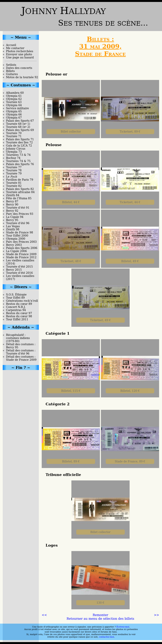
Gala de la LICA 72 (19, 146)
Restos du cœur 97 (19, 313)
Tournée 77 (14, 167)
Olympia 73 (14, 152)
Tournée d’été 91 (18, 208)
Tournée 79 (14, 173)
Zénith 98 (13, 229)
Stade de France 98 (19, 232)
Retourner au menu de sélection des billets (100, 619)
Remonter (100, 615)
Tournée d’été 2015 (19, 267)
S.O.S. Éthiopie (16, 295)
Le (11, 177)
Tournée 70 (14, 133)
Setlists (11, 65)
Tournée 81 (14, 183)
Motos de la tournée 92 (22, 77)
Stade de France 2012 (21, 257)
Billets (10, 71)
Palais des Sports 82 (20, 189)
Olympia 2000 (16, 239)
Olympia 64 (14, 105)
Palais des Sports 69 (20, 130)
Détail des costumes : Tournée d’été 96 (21, 352)
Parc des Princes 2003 (21, 242)
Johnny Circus (16, 149)
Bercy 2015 (14, 270)
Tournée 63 (14, 102)
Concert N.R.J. (16, 307)
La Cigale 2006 (16, 251)
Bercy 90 (12, 205)
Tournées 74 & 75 (18, 161)
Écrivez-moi (123, 627)
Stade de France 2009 (21, 254)
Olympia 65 (14, 111)
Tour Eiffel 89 (15, 298)
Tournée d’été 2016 (19, 273)
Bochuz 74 (13, 158)
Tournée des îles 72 (19, 142)
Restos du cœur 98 (19, 316)
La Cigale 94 (15, 217)
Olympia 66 (14, 114)
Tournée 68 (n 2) (18, 127)
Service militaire (17, 108)
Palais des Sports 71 (20, 139)
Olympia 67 (14, 118)
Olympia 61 (14, 96)
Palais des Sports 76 (20, 164)
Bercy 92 (12, 211)
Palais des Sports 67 (20, 121)
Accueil (11, 45)
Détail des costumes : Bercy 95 (21, 346)
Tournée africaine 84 (20, 192)
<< (44, 615)
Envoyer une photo (19, 54)
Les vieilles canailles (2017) (20, 277)
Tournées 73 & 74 (18, 155)
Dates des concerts (19, 68)
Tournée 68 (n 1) (18, 124)
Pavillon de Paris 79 (20, 180)
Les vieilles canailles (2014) (20, 262)
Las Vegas (13, 226)
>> (156, 615)
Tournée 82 (14, 186)
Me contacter (15, 48)
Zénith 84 (13, 195)
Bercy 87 (12, 201)
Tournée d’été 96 (18, 223)
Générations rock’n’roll (22, 301)
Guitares (12, 74)
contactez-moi (107, 637)
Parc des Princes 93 (20, 214)
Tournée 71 (14, 136)
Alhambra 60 (15, 93)
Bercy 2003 (14, 245)
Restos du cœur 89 (19, 304)
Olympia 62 (14, 99)
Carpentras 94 (16, 310)
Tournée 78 (14, 170)
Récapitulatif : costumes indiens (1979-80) (18, 338)
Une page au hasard (20, 57)
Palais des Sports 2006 (22, 248)
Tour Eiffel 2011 (17, 319)
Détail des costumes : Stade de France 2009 (21, 358)
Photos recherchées (20, 51)
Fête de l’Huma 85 (19, 198)
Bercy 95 (12, 220)
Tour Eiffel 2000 (17, 236)
